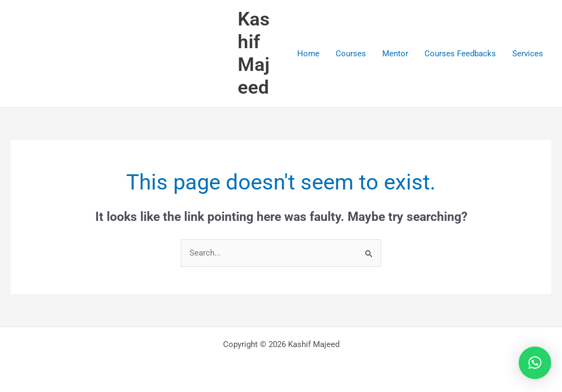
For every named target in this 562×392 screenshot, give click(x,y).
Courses (351, 54)
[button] (535, 363)
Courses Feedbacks (460, 54)
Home (308, 54)
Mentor (395, 54)
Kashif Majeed (254, 53)
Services (528, 54)
